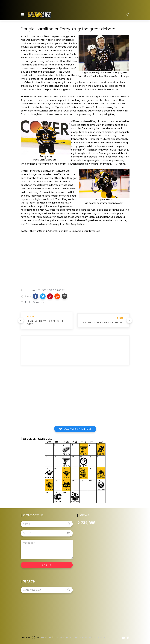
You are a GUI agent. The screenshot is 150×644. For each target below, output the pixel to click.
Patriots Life (85, 637)
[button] (35, 296)
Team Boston (99, 637)
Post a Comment (35, 302)
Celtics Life (59, 637)
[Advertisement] (75, 261)
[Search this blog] (47, 590)
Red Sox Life (71, 637)
